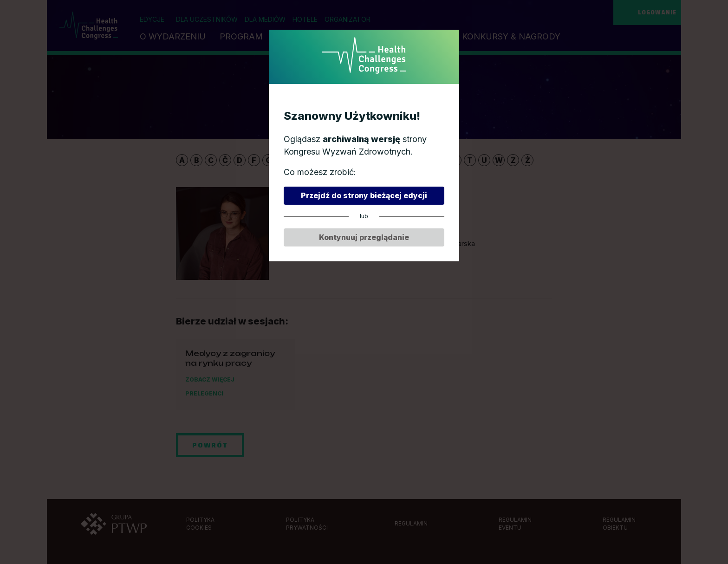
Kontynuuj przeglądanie (364, 237)
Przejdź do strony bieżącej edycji (364, 195)
